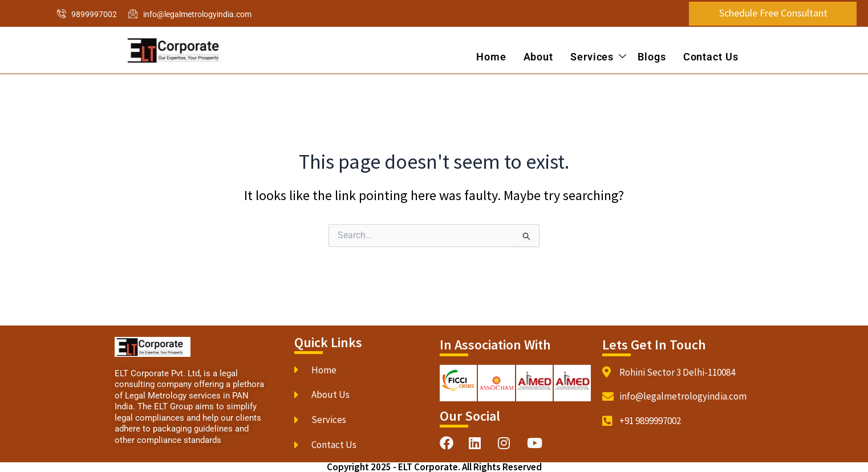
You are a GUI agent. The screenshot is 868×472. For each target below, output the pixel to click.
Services (599, 57)
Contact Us (711, 57)
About (538, 57)
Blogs (652, 57)
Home (491, 57)
